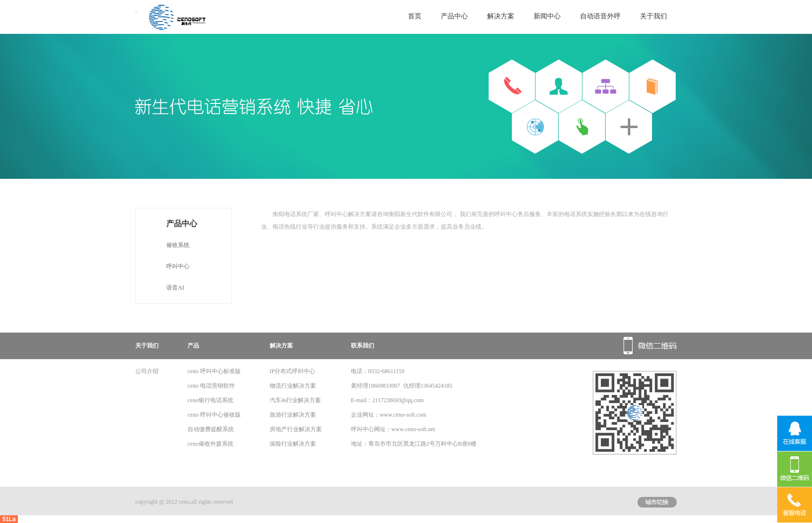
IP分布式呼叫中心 (293, 371)
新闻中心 (547, 16)
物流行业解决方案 (293, 386)
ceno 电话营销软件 (211, 386)
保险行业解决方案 (293, 444)
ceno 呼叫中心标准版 (214, 371)
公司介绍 (147, 371)
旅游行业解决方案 (293, 415)
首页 (415, 16)
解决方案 (501, 16)
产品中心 (454, 16)
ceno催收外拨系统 (210, 444)
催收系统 (178, 245)
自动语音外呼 (600, 16)
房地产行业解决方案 (296, 429)
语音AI (175, 288)
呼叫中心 (178, 266)
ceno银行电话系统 (210, 400)
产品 (193, 346)
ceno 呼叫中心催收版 (214, 415)
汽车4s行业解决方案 (296, 400)
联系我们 (362, 346)
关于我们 (653, 16)
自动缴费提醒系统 (211, 429)
